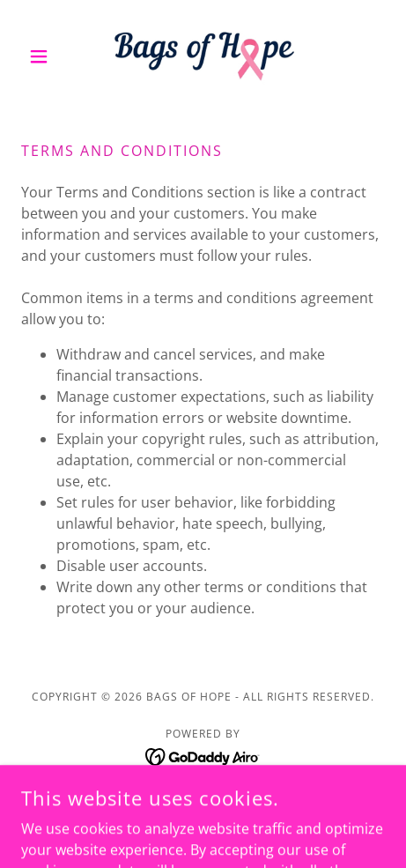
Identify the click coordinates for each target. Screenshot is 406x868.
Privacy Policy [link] (203, 800)
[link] (203, 56)
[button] (48, 56)
